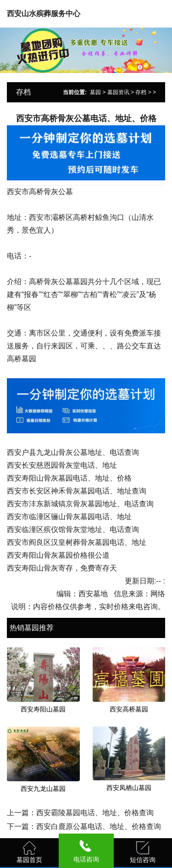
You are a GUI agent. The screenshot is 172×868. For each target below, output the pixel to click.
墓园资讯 (118, 92)
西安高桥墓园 (129, 709)
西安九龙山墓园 (43, 789)
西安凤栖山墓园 (129, 788)
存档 (141, 92)
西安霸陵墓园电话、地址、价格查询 (95, 813)
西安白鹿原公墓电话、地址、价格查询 (99, 826)
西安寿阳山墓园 (43, 709)
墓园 (95, 92)
